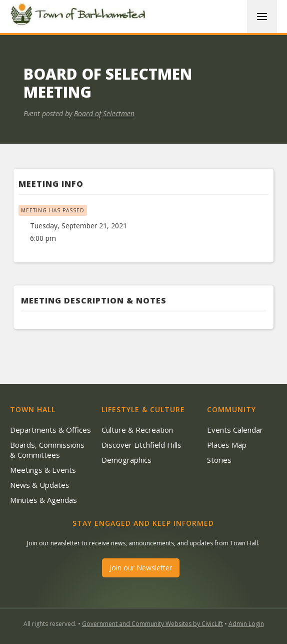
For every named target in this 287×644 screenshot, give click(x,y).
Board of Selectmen (104, 113)
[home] (80, 16)
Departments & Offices (50, 430)
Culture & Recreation (137, 430)
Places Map (227, 445)
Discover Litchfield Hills (141, 445)
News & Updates (40, 485)
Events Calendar (235, 430)
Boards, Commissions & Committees (47, 450)
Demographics (126, 460)
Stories (219, 460)
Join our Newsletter (141, 568)
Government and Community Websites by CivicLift (152, 624)
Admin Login (246, 624)
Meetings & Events (43, 470)
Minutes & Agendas (43, 500)
